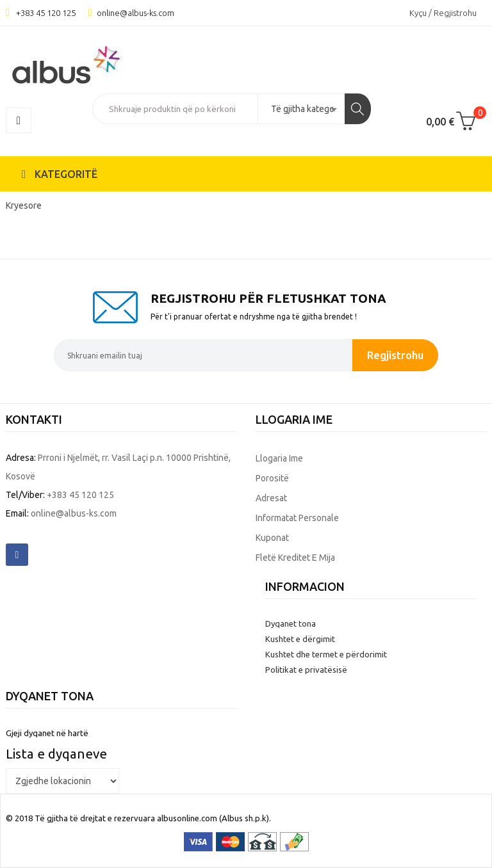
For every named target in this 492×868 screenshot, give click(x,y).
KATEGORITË (60, 174)
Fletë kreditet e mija (295, 558)
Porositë (272, 478)
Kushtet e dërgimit (300, 639)
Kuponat (272, 538)
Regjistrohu (395, 355)
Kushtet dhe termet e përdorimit (326, 654)
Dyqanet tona (291, 623)
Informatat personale (297, 518)
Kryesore (24, 205)
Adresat (271, 498)
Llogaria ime (279, 458)
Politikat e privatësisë (306, 670)
